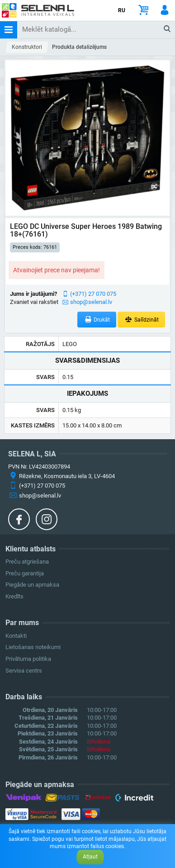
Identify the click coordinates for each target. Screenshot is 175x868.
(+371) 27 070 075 (93, 294)
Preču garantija (25, 573)
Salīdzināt (141, 320)
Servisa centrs (24, 671)
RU (122, 10)
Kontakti (16, 636)
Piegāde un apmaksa (32, 585)
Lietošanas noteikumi (33, 647)
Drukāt (97, 320)
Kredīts (14, 596)
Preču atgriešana (27, 562)
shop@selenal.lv (91, 302)
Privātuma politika (28, 659)
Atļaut (90, 857)
